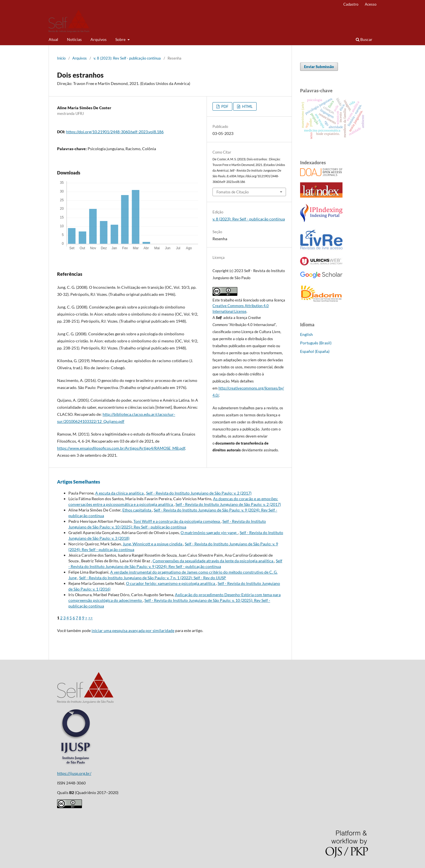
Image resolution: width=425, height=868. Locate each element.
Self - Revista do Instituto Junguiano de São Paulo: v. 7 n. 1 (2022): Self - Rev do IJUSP (153, 578)
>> (90, 618)
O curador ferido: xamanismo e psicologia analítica (171, 583)
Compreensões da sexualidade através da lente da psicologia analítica (213, 561)
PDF (224, 106)
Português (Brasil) (316, 343)
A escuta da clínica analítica (120, 493)
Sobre (121, 39)
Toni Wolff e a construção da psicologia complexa (177, 521)
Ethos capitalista (137, 510)
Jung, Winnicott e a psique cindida (153, 544)
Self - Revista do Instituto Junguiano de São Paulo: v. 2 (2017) (199, 493)
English (306, 334)
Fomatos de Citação (233, 192)
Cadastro (351, 4)
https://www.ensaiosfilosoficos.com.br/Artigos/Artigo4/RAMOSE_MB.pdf (121, 448)
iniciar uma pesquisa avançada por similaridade (133, 630)
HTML (247, 106)
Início (61, 58)
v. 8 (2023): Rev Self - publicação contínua (127, 58)
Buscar (364, 39)
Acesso (371, 4)
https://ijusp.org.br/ (74, 773)
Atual (53, 39)
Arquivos (98, 39)
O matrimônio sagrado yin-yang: (209, 533)
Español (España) (315, 351)
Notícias (74, 39)
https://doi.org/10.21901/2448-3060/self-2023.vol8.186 (115, 132)
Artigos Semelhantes (79, 482)
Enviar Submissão (319, 67)
